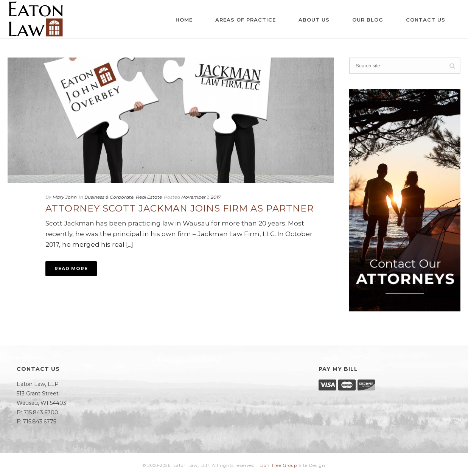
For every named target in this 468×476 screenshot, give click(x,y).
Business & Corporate (109, 197)
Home (184, 20)
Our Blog (368, 20)
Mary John (65, 197)
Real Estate (149, 197)
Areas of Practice (246, 20)
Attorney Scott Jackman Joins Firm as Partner (180, 208)
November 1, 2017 (201, 197)
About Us (314, 20)
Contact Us (426, 20)
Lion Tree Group (278, 465)
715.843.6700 (41, 412)
